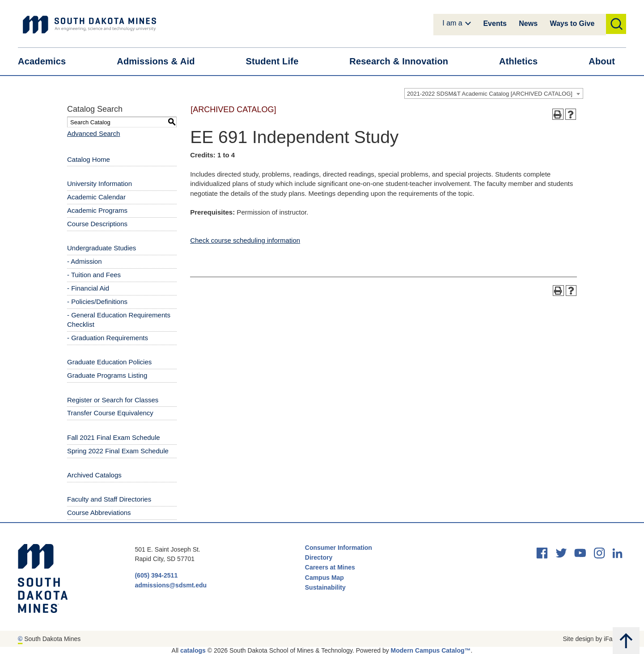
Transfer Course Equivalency (110, 413)
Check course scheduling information (245, 240)
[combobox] (494, 93)
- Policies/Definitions (97, 302)
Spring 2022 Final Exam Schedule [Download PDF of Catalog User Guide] (118, 451)
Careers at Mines (330, 567)
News (528, 23)
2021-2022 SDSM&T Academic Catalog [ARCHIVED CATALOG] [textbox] (490, 94)
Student (278, 61)
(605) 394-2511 (156, 575)
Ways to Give (572, 23)
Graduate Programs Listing (107, 375)
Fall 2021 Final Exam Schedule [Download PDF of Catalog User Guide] (114, 437)
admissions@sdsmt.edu (171, 585)
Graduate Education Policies (109, 362)
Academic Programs (97, 210)
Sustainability (326, 587)
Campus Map (324, 578)
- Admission (85, 261)
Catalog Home (89, 159)
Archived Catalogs (94, 475)
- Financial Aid (88, 288)
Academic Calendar (96, 197)
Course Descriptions (97, 224)
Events (495, 23)
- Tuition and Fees (94, 275)
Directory (319, 557)
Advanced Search (93, 133)
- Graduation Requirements (108, 338)
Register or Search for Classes (113, 400)
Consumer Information (339, 548)
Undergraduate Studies (102, 248)
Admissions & (161, 61)
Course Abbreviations (99, 513)
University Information (100, 184)
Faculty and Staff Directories (109, 499)
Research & (404, 61)
